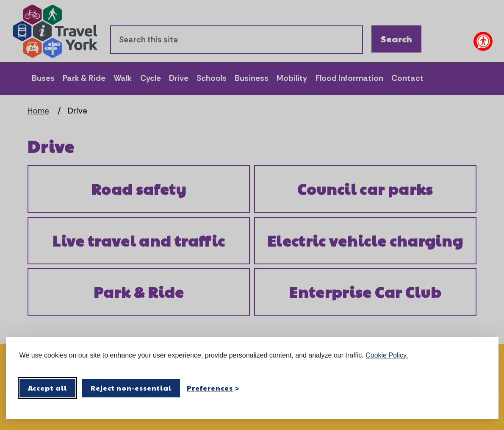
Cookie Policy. (387, 355)
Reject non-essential (131, 388)
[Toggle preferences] (213, 388)
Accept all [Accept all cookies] (48, 388)
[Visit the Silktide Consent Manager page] (480, 388)
